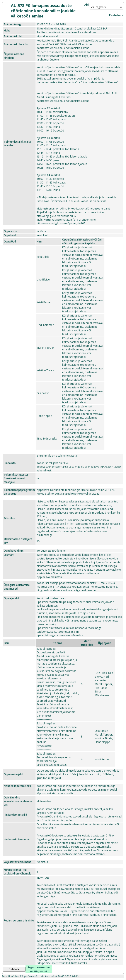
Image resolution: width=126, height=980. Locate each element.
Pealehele (116, 15)
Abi (87, 5)
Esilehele (14, 969)
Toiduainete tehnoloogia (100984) (71, 490)
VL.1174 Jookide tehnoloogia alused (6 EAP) (76, 492)
